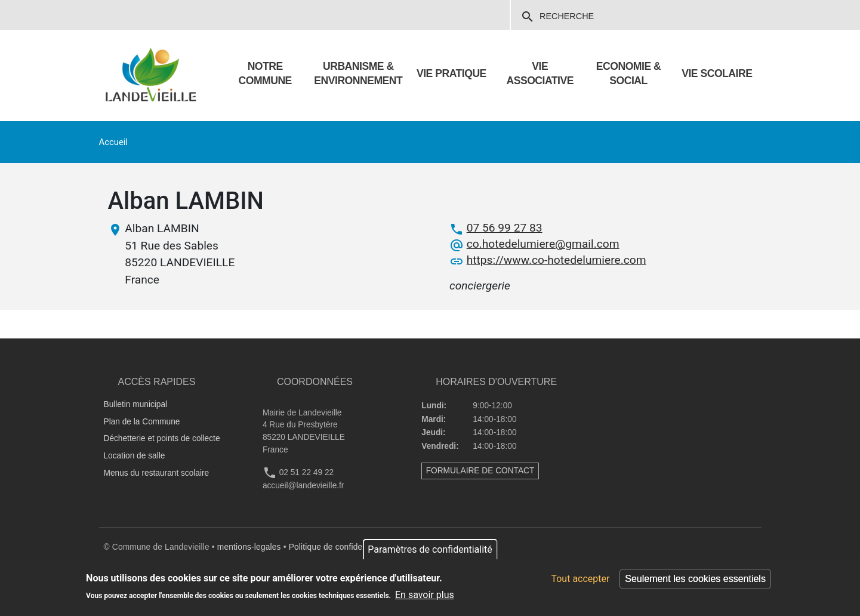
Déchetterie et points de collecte (162, 438)
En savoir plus (425, 595)
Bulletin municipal (136, 404)
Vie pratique (451, 73)
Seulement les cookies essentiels (695, 579)
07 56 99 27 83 (505, 228)
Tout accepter (580, 579)
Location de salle (135, 456)
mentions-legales (249, 547)
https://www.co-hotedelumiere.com (557, 260)
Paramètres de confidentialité (430, 549)
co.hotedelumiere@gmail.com (543, 244)
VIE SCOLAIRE (717, 73)
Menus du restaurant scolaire (157, 473)
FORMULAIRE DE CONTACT (480, 471)
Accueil (114, 142)
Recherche (557, 17)
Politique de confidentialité (338, 547)
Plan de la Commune (142, 422)
